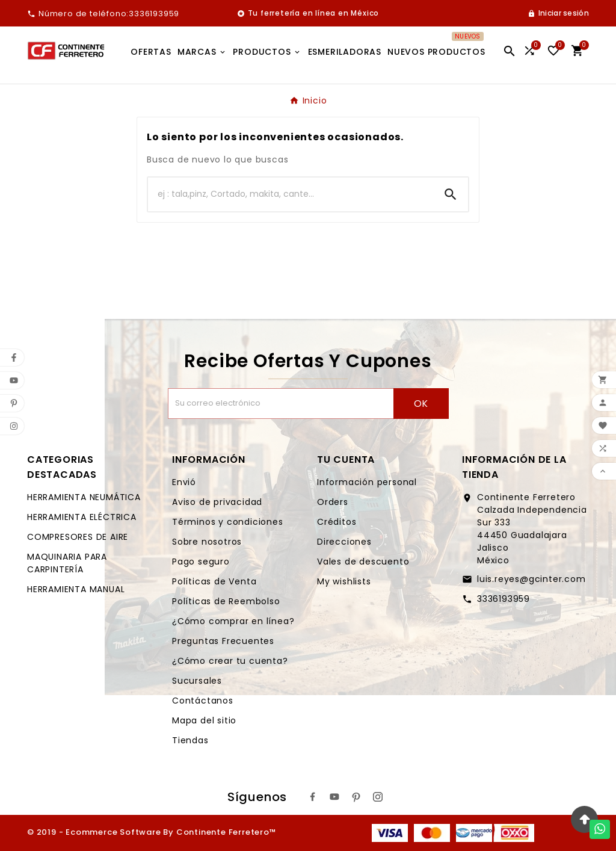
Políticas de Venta (214, 581)
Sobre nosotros (207, 542)
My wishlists (344, 581)
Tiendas (190, 740)
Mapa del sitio (204, 720)
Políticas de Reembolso (226, 601)
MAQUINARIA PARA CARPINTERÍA (67, 563)
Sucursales (197, 681)
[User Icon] (558, 13)
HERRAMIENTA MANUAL (76, 589)
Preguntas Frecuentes (223, 641)
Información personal (367, 482)
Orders (333, 502)
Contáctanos (203, 701)
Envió (184, 482)
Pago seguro (201, 562)
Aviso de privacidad (217, 502)
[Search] (451, 194)
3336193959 (504, 599)
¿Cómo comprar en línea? (233, 621)
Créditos (337, 522)
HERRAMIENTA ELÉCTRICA (82, 517)
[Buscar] (291, 194)
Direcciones (344, 542)
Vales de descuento (363, 562)
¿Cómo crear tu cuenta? (230, 661)
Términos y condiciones (228, 522)
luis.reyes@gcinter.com (531, 579)
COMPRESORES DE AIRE (78, 537)
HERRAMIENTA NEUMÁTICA (84, 497)
